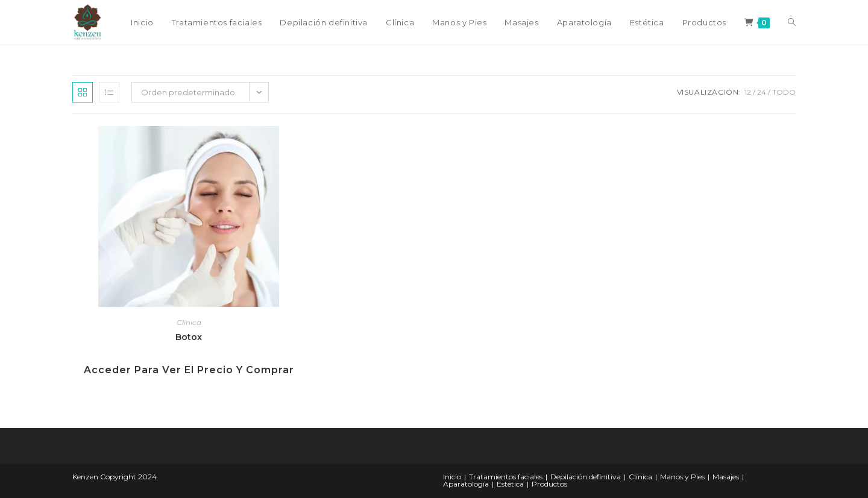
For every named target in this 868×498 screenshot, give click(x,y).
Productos (549, 484)
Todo (784, 92)
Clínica (189, 322)
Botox (189, 337)
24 (762, 92)
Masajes (726, 477)
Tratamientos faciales (506, 477)
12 (748, 92)
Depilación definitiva (586, 477)
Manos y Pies (682, 477)
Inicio (452, 477)
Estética (510, 484)
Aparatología (466, 484)
